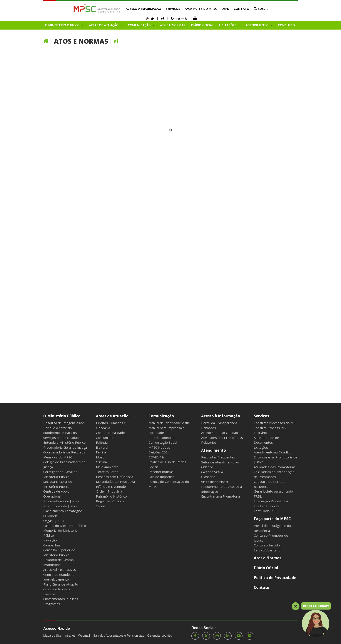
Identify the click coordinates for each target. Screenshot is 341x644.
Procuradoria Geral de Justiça (65, 447)
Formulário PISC (266, 511)
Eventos (49, 594)
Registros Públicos (110, 501)
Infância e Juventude (111, 486)
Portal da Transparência (219, 423)
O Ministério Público (62, 416)
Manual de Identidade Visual (169, 423)
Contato (242, 9)
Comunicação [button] (140, 25)
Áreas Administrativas (60, 569)
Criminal (102, 462)
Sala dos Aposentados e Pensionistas (119, 636)
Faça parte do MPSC (201, 9)
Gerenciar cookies (160, 636)
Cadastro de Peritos (269, 481)
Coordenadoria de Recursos (64, 452)
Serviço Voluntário (267, 550)
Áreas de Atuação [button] (104, 25)
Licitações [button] (228, 25)
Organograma (54, 521)
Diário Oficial (202, 25)
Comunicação (161, 416)
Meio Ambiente (107, 467)
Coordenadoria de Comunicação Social (163, 440)
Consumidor (105, 438)
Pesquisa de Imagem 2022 (64, 423)
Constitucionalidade (110, 433)
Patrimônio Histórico (111, 496)
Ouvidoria (50, 516)
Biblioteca (261, 486)
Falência (102, 442)
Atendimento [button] (258, 25)
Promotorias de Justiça (60, 506)
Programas (52, 604)
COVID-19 (156, 457)
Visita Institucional (215, 482)
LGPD (225, 9)
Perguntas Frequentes (218, 457)
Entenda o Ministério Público (64, 442)
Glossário (208, 477)
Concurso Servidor (267, 545)
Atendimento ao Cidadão (220, 433)
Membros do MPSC (58, 457)
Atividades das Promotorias (222, 438)
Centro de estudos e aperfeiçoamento (59, 577)
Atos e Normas (173, 25)
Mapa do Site (52, 636)
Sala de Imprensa (161, 477)
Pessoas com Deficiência (115, 477)
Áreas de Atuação (112, 416)
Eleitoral (102, 447)
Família (101, 452)
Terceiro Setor (107, 472)
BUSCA (261, 9)
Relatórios (209, 442)
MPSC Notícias (159, 447)
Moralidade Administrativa (115, 481)
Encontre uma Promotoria (221, 496)
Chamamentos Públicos (61, 599)
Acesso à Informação (143, 9)
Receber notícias (161, 472)
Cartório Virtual (212, 472)
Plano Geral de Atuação (61, 584)
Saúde (100, 506)
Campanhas (52, 545)
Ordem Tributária (109, 491)
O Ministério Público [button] (63, 25)
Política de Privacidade (275, 578)
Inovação (50, 540)
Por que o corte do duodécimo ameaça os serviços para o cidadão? (62, 433)
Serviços (173, 9)
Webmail (84, 636)
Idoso (100, 457)
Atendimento (214, 450)
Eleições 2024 (159, 452)
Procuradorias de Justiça (61, 501)
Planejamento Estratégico (63, 511)
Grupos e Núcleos (57, 589)
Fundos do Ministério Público (65, 526)
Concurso (286, 25)
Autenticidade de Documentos (266, 440)
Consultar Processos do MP (275, 423)
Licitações (209, 428)
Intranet (70, 636)
